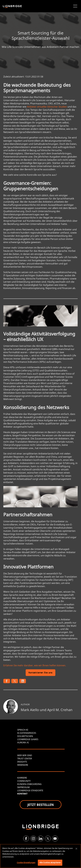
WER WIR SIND (25, 755)
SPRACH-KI (23, 730)
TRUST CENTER (25, 758)
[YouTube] (55, 839)
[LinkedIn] (41, 839)
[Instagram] (33, 839)
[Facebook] (26, 839)
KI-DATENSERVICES (27, 733)
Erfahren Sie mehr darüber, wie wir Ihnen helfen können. (35, 665)
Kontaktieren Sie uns (40, 673)
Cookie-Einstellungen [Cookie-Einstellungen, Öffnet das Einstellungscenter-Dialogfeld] (26, 863)
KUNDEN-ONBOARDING (29, 784)
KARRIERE (22, 778)
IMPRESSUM (23, 787)
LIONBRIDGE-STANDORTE (30, 790)
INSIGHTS (22, 762)
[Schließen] (76, 849)
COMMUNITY (24, 781)
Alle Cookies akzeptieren (50, 863)
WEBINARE (23, 765)
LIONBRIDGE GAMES (28, 739)
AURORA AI (23, 742)
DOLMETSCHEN (25, 736)
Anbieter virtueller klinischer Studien (47, 107)
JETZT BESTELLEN (41, 805)
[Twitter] (48, 839)
